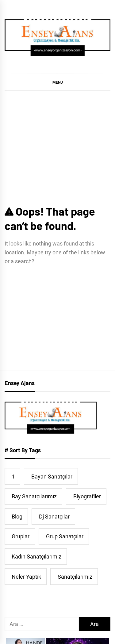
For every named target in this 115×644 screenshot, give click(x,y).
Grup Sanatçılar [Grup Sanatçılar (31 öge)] (65, 536)
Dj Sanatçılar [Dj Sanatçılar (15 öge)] (54, 517)
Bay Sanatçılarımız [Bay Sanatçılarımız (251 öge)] (34, 496)
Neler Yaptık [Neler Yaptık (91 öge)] (26, 577)
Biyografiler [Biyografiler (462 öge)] (87, 496)
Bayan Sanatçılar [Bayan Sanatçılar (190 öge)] (52, 477)
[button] (57, 82)
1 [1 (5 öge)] (13, 477)
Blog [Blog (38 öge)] (17, 517)
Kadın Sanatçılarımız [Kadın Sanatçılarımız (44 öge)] (36, 557)
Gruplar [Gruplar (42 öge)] (21, 536)
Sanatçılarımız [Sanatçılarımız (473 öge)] (75, 577)
